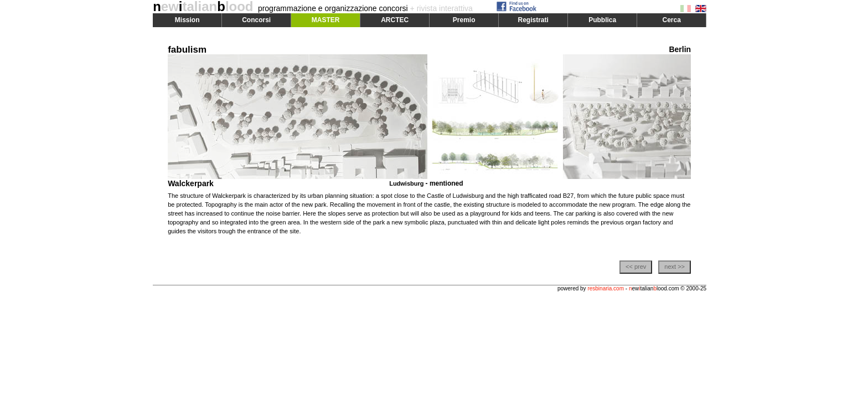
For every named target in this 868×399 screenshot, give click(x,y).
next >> (675, 267)
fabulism (187, 50)
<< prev (636, 267)
